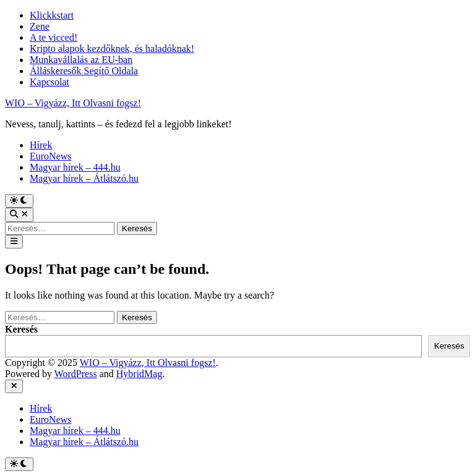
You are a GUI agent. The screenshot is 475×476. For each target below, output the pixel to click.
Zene (40, 26)
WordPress (76, 374)
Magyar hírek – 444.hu (75, 167)
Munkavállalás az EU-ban (81, 60)
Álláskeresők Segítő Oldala (84, 71)
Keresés (21, 329)
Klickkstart (52, 15)
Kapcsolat (49, 82)
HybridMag (139, 374)
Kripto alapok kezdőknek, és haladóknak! (112, 49)
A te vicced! (53, 37)
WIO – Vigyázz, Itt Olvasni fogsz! (73, 103)
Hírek (41, 145)
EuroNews (51, 156)
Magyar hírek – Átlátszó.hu (84, 178)
